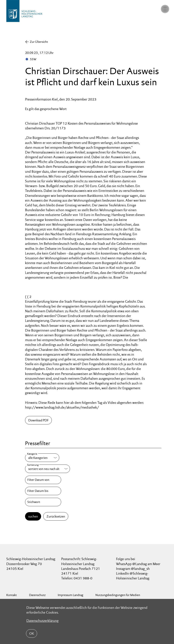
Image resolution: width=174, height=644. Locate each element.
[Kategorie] (42, 458)
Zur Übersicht (39, 42)
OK (32, 633)
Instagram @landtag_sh (133, 569)
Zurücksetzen (56, 516)
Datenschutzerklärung (42, 621)
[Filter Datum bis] (43, 491)
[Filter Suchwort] (43, 502)
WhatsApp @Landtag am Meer (138, 564)
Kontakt (12, 595)
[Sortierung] (48, 469)
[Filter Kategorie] (42, 458)
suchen (33, 516)
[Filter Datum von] (43, 480)
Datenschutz (37, 595)
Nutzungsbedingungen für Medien (118, 595)
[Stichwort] (43, 502)
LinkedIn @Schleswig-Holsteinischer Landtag (133, 576)
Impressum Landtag (70, 595)
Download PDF (38, 420)
